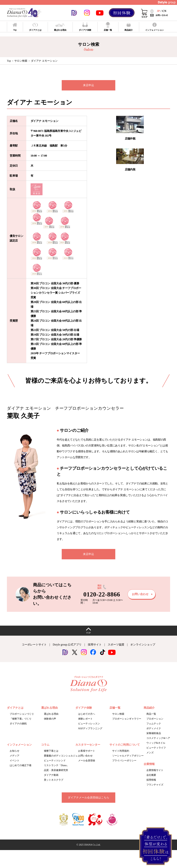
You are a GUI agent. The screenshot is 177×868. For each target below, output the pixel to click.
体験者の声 (50, 719)
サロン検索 (21, 61)
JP (158, 11)
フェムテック (154, 724)
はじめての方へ (87, 714)
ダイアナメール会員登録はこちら (88, 797)
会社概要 (151, 775)
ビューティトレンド (55, 761)
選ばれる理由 (51, 714)
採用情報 (151, 780)
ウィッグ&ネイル (156, 743)
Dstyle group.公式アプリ (67, 645)
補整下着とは (51, 751)
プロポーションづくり (22, 714)
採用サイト (95, 645)
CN (164, 11)
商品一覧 (151, 714)
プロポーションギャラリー (127, 719)
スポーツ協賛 (116, 645)
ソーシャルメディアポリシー (128, 756)
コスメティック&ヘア (158, 738)
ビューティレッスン (89, 724)
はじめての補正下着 (21, 765)
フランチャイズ (155, 785)
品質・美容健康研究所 (56, 770)
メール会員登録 (87, 761)
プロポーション (155, 719)
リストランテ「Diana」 (56, 765)
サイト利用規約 (121, 751)
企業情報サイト (155, 770)
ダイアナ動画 (51, 775)
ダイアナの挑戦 (18, 724)
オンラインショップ (143, 645)
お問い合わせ (85, 756)
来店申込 (88, 85)
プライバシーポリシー (124, 761)
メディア (15, 756)
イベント (15, 761)
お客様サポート (87, 751)
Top (9, 61)
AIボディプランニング (90, 728)
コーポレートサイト (34, 645)
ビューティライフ (156, 748)
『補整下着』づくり (21, 719)
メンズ (150, 753)
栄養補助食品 (154, 733)
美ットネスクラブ (54, 780)
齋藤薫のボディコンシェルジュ (61, 756)
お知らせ (15, 751)
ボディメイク (154, 728)
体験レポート (85, 719)
